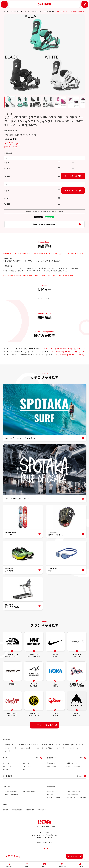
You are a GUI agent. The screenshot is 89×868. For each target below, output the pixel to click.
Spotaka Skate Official (10, 795)
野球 (24, 769)
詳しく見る (80, 776)
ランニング (6, 769)
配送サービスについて (73, 766)
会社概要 (5, 810)
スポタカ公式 (51, 792)
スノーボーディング (73, 795)
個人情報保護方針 (17, 810)
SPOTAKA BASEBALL (29, 792)
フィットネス (27, 766)
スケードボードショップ (74, 792)
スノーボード (7, 766)
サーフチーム (51, 795)
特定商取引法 (30, 810)
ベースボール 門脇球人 (54, 798)
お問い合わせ (42, 810)
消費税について (51, 766)
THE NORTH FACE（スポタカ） (76, 798)
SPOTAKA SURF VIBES (10, 792)
